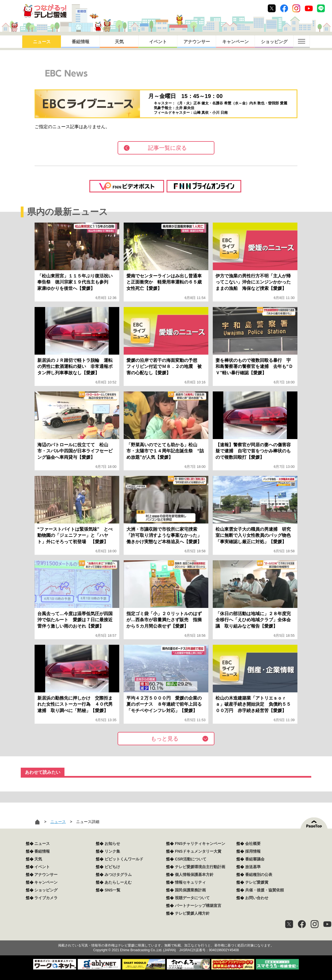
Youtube (309, 8)
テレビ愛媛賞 (257, 882)
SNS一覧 (112, 890)
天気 (119, 42)
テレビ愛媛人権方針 (192, 913)
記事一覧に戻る (167, 148)
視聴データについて (192, 898)
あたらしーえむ (118, 882)
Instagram (296, 8)
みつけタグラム (118, 875)
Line (321, 8)
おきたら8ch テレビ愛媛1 (45, 11)
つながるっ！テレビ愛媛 (166, 936)
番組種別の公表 (259, 875)
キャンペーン (235, 42)
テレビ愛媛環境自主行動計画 (200, 867)
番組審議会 (255, 859)
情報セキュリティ (190, 882)
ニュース (42, 42)
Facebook (284, 8)
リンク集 (112, 851)
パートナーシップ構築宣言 (198, 906)
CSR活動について (191, 859)
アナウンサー (197, 42)
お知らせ (112, 844)
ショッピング (274, 42)
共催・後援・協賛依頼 (264, 890)
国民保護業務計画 (190, 890)
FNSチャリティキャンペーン (200, 844)
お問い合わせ (257, 898)
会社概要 (253, 844)
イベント (158, 42)
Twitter (272, 8)
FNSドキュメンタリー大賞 (198, 851)
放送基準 (253, 867)
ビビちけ (112, 867)
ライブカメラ (46, 898)
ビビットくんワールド (124, 859)
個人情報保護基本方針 (194, 875)
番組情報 (81, 42)
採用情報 (253, 851)
